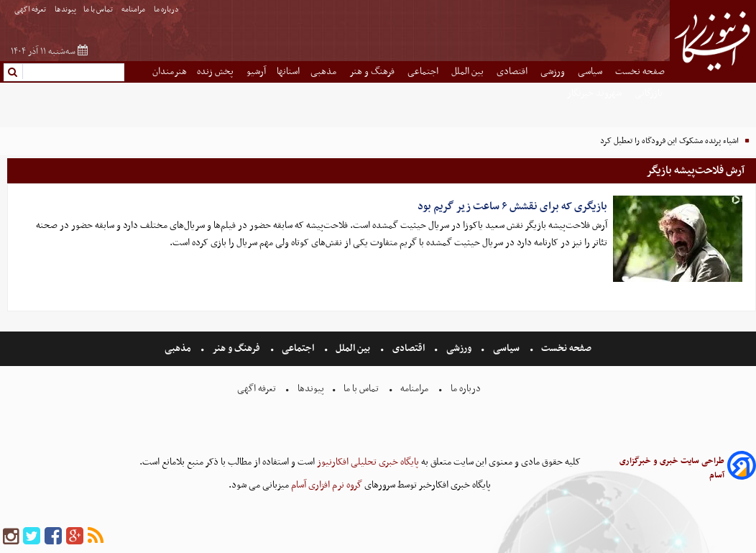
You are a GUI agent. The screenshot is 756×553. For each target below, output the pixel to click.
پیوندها (65, 10)
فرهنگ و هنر (373, 72)
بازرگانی (650, 93)
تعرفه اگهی (31, 10)
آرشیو (256, 72)
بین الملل (469, 72)
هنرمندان (170, 72)
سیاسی (591, 72)
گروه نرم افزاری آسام (326, 485)
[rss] (96, 537)
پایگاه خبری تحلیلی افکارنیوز (367, 462)
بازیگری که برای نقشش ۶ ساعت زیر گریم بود (512, 206)
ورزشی (554, 72)
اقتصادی (513, 72)
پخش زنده (216, 72)
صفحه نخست (640, 72)
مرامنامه (134, 10)
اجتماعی (424, 72)
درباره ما (167, 10)
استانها (288, 72)
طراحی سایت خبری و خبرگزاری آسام (672, 468)
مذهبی (324, 72)
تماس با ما (99, 10)
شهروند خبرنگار (595, 93)
